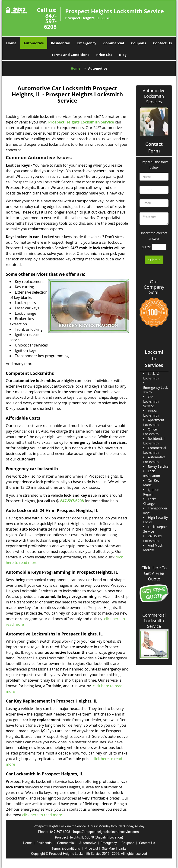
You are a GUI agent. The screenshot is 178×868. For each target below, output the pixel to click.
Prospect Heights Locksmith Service (81, 122)
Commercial (114, 43)
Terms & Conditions (66, 849)
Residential (60, 43)
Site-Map (108, 849)
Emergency (87, 43)
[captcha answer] (159, 247)
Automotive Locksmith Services (154, 96)
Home (11, 43)
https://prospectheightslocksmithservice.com (106, 832)
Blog (123, 55)
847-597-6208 (50, 21)
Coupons (138, 43)
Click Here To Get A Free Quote (154, 573)
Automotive (34, 43)
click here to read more (42, 815)
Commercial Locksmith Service (154, 621)
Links (122, 849)
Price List (104, 55)
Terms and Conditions (70, 55)
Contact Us (162, 43)
